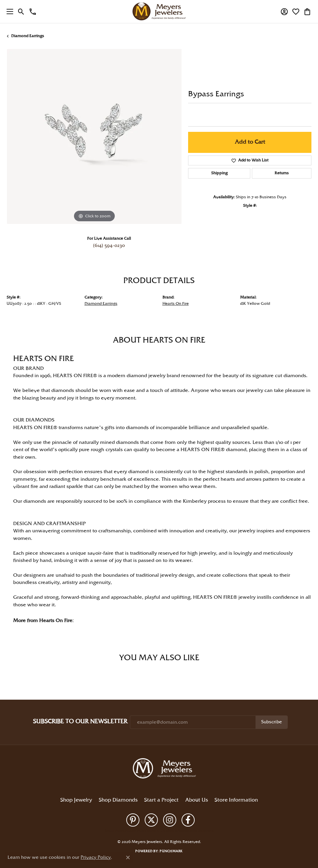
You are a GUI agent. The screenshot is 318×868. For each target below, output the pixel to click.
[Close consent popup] (128, 857)
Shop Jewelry (76, 800)
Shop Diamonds (118, 800)
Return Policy (114, 831)
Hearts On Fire (176, 304)
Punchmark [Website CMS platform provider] (171, 851)
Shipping (219, 173)
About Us (196, 800)
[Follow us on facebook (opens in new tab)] (188, 820)
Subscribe (271, 722)
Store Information (236, 800)
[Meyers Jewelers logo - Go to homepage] (159, 12)
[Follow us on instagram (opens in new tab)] (170, 820)
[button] (21, 12)
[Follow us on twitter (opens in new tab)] (151, 820)
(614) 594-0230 (109, 246)
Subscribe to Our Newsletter (80, 722)
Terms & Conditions (162, 831)
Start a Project (161, 800)
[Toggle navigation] (8, 12)
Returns (282, 173)
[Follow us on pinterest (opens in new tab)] (133, 820)
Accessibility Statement (196, 831)
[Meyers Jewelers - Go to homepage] (166, 769)
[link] (33, 12)
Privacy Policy (135, 831)
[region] (94, 136)
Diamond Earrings (28, 36)
